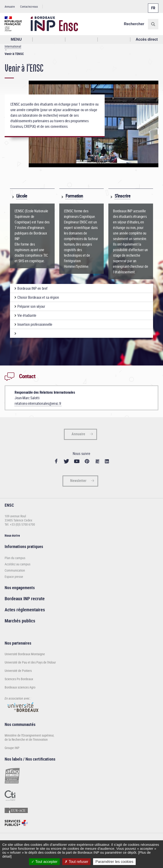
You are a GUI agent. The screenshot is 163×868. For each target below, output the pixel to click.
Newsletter (78, 481)
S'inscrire (122, 196)
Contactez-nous (29, 6)
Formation (74, 196)
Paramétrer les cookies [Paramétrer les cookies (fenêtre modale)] (114, 862)
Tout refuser (76, 862)
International (13, 46)
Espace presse (14, 577)
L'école (22, 196)
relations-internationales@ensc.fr (38, 403)
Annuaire (10, 6)
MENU (16, 39)
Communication (15, 570)
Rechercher (134, 24)
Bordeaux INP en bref (32, 288)
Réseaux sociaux (114, 40)
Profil (82, 40)
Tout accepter (44, 862)
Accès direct (147, 39)
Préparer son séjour (31, 306)
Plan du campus (15, 558)
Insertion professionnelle (35, 324)
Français (153, 5)
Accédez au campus (17, 564)
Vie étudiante (27, 315)
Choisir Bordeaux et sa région (38, 297)
